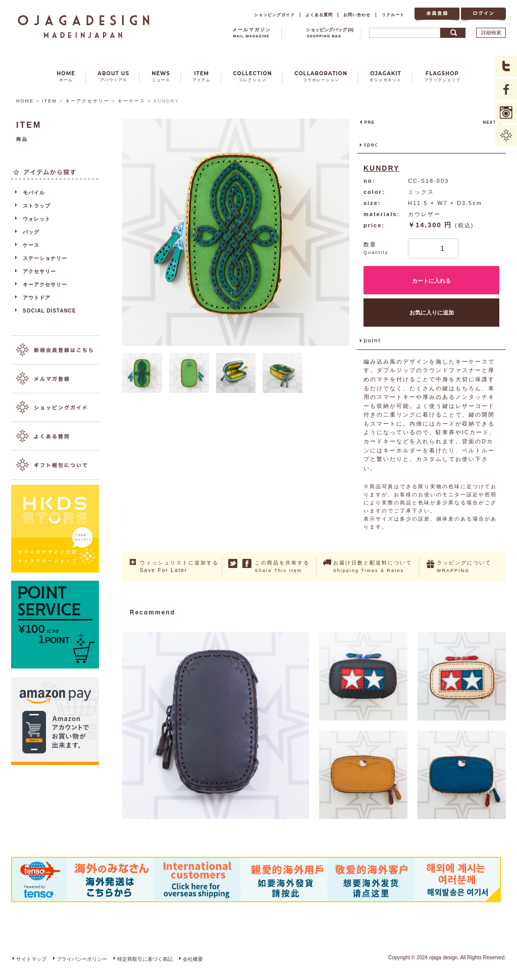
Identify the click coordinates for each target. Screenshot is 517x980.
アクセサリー (39, 271)
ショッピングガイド (274, 15)
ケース (31, 245)
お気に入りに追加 (432, 313)
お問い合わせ (357, 15)
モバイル (34, 193)
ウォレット (37, 219)
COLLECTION (253, 76)
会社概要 (193, 959)
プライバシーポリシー (82, 959)
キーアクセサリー (87, 101)
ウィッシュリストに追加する (179, 567)
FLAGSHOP (442, 76)
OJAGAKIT (385, 76)
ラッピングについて (464, 566)
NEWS (161, 76)
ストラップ (37, 206)
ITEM (201, 76)
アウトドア (37, 298)
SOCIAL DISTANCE (49, 311)
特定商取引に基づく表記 (145, 959)
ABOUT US (113, 76)
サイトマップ (31, 959)
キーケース (132, 101)
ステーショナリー (45, 258)
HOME (66, 76)
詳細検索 (491, 33)
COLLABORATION (321, 76)
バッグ (31, 232)
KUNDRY (381, 168)
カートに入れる (431, 281)
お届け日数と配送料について (373, 566)
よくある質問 (319, 15)
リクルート (393, 15)
